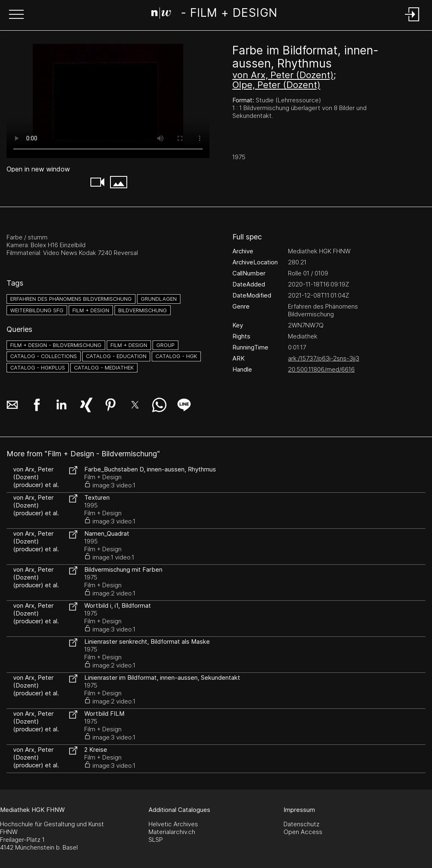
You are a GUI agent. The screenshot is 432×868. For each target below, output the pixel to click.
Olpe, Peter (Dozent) (276, 85)
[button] (16, 15)
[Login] (412, 22)
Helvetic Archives (173, 824)
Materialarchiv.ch (172, 832)
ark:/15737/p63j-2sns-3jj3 (324, 358)
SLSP (156, 840)
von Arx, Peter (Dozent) (283, 75)
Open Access (303, 832)
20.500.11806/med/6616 (321, 369)
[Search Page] (214, 14)
